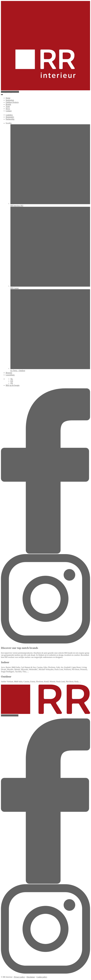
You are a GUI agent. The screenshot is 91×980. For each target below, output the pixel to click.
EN (12, 381)
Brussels (9, 373)
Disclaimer (31, 977)
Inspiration (10, 100)
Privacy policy (19, 977)
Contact (9, 111)
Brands (8, 104)
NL (12, 379)
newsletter (10, 715)
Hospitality (10, 117)
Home (8, 98)
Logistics (9, 115)
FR (12, 383)
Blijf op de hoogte (13, 385)
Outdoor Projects (12, 102)
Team (8, 107)
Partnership (10, 119)
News (8, 109)
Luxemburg (10, 375)
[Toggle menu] (2, 95)
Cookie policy (42, 977)
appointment (10, 92)
